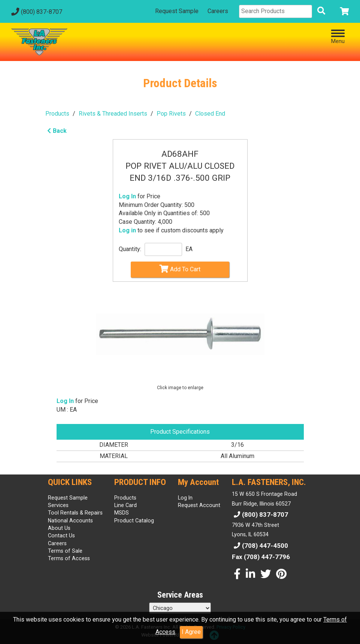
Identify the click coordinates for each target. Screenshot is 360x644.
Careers (218, 11)
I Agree (191, 632)
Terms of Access (69, 558)
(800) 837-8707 (36, 12)
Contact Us (61, 535)
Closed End (210, 114)
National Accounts (70, 521)
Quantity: (130, 249)
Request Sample (177, 11)
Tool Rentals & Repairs (75, 513)
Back (56, 131)
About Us (59, 528)
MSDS (122, 513)
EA (189, 249)
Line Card (125, 505)
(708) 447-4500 (260, 546)
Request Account (199, 505)
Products (57, 114)
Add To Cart (180, 269)
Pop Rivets (171, 114)
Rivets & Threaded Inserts (113, 114)
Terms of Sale (65, 551)
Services (58, 505)
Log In (127, 196)
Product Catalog (134, 521)
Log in (127, 230)
